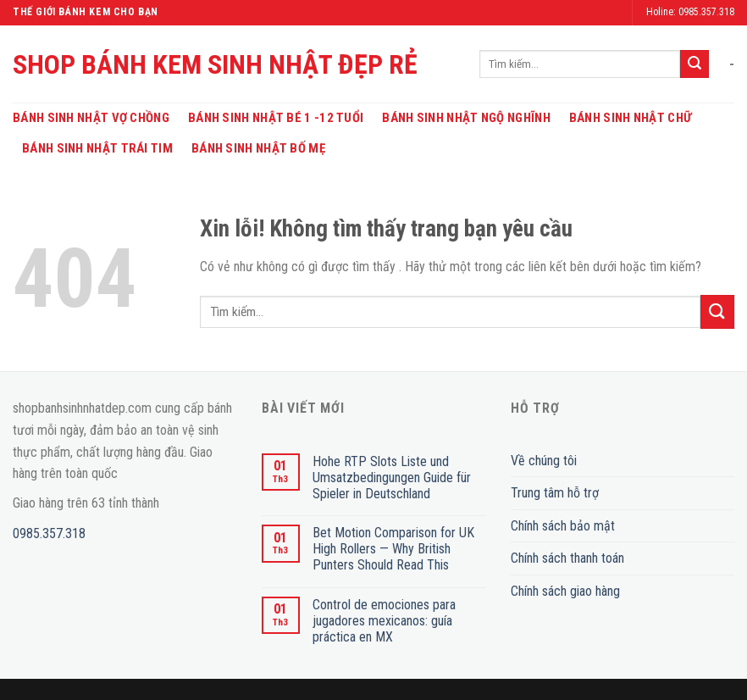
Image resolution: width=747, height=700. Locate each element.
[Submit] (694, 64)
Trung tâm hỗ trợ (555, 493)
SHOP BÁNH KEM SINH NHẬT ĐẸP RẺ (215, 64)
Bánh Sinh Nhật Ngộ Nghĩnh (466, 118)
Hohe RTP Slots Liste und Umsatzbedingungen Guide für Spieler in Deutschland (392, 478)
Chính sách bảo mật (563, 526)
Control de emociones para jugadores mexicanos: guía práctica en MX (384, 621)
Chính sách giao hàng (565, 591)
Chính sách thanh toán (567, 558)
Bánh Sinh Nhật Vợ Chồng (91, 118)
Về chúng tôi (544, 461)
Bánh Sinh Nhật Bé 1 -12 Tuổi (276, 118)
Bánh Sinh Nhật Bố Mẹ (258, 148)
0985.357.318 (49, 533)
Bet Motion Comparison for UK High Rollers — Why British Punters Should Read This (393, 549)
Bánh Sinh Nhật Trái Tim (97, 148)
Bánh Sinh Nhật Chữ (630, 118)
